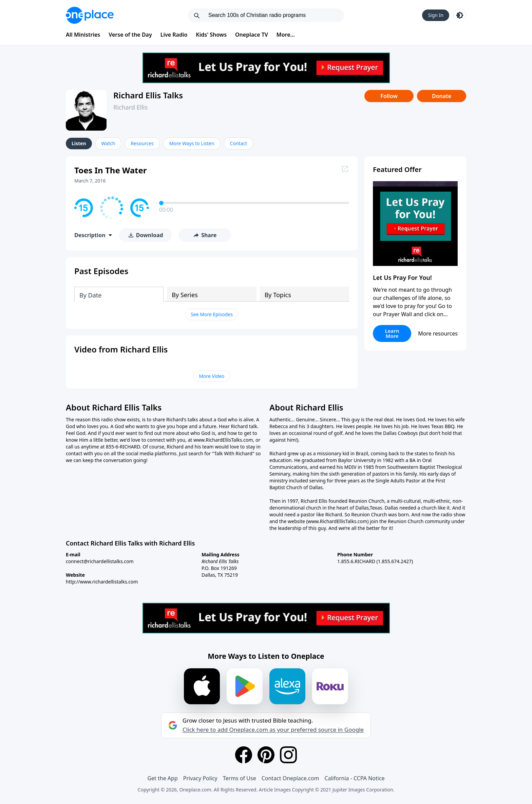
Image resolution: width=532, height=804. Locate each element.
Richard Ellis (130, 107)
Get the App (162, 778)
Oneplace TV (252, 35)
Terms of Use (240, 778)
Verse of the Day (130, 35)
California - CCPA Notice (354, 778)
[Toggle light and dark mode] (460, 15)
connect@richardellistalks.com (100, 561)
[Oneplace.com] (90, 15)
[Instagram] (288, 755)
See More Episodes (212, 314)
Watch (108, 143)
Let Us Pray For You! (402, 277)
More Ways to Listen (192, 143)
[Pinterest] (266, 755)
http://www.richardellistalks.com (102, 582)
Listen (79, 143)
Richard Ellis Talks (148, 95)
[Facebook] (244, 755)
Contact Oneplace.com (290, 778)
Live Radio (174, 35)
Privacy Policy (200, 778)
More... (286, 35)
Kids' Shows (211, 35)
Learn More (392, 333)
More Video (212, 376)
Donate (442, 96)
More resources (438, 333)
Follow (389, 96)
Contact (239, 143)
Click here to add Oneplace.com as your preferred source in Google (273, 730)
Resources (142, 143)
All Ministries (83, 35)
